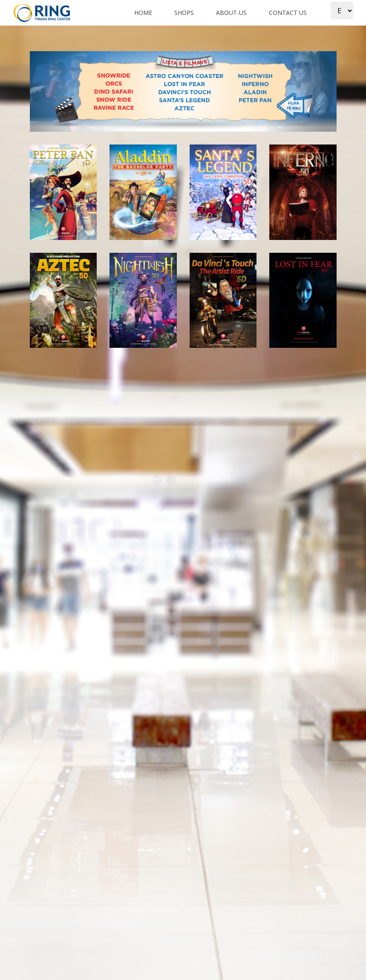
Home (143, 13)
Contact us (288, 13)
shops (184, 13)
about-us (231, 13)
